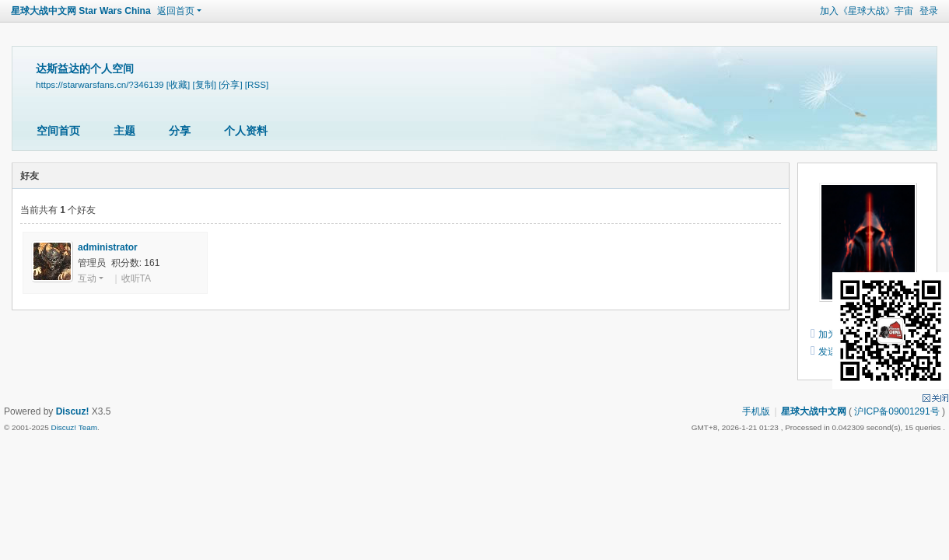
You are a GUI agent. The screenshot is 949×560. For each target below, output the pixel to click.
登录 (929, 11)
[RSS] (257, 84)
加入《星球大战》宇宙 (867, 11)
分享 (180, 131)
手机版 (756, 411)
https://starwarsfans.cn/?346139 (100, 84)
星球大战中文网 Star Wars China (81, 11)
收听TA (136, 278)
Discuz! (73, 411)
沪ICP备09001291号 (896, 411)
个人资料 (246, 131)
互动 (87, 278)
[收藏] (178, 84)
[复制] (204, 84)
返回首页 (176, 11)
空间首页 (58, 131)
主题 (124, 131)
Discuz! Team (74, 427)
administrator (108, 247)
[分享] (230, 84)
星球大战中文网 (814, 411)
